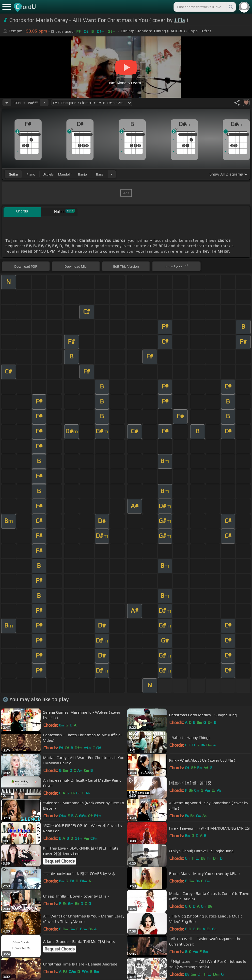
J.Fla (180, 20)
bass (100, 174)
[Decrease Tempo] (7, 103)
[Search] (231, 7)
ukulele (48, 174)
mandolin (65, 174)
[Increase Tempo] (44, 103)
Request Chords (60, 861)
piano (31, 174)
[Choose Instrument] (111, 174)
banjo (82, 174)
